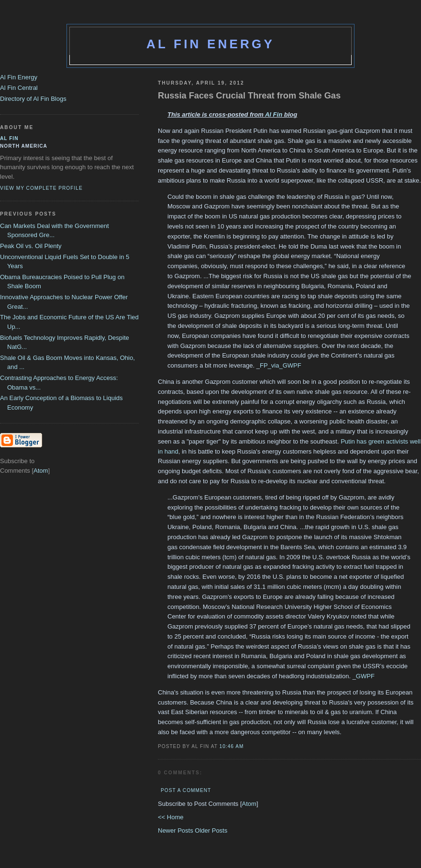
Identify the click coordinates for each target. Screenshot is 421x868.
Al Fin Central (19, 88)
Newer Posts (176, 830)
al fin (9, 138)
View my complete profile (41, 188)
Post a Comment (186, 790)
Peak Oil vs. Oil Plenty (31, 246)
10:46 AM (232, 746)
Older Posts (211, 830)
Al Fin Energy (210, 44)
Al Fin (274, 114)
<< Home (171, 817)
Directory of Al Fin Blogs (33, 99)
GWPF (365, 676)
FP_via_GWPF (281, 365)
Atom (249, 804)
